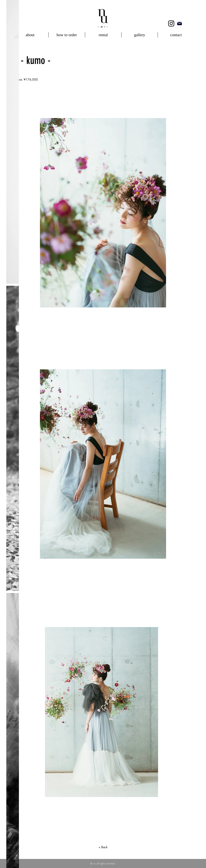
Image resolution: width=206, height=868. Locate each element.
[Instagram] (171, 23)
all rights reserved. (106, 863)
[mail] (179, 23)
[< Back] (103, 847)
